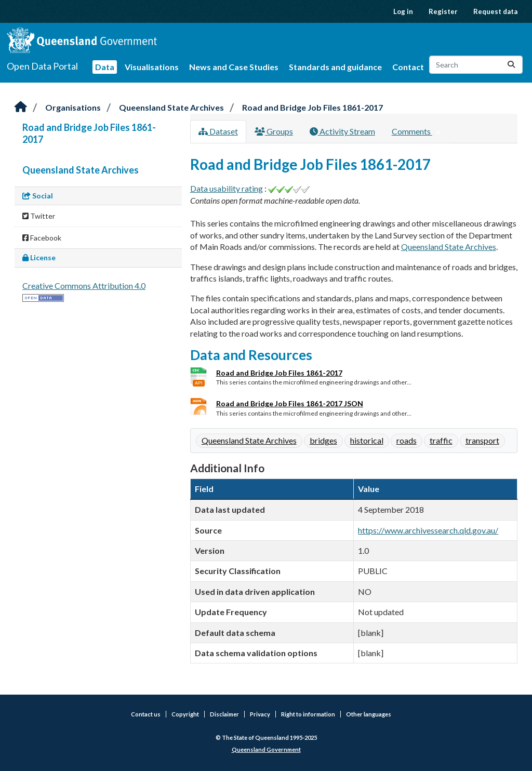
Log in (403, 11)
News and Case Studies (234, 67)
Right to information (308, 714)
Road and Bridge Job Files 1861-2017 (312, 107)
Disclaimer (224, 714)
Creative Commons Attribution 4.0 (84, 285)
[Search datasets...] (476, 65)
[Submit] (511, 65)
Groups (274, 131)
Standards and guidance (335, 67)
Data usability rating (227, 188)
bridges (323, 440)
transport (482, 440)
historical (367, 440)
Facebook (42, 238)
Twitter (39, 216)
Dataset (218, 131)
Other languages (369, 714)
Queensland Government (266, 749)
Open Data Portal (42, 66)
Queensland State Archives (171, 107)
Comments (418, 132)
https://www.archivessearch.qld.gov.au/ (428, 530)
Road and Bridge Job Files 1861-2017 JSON (290, 403)
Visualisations (152, 67)
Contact (408, 67)
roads (407, 440)
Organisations (73, 107)
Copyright (185, 714)
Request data (495, 11)
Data (105, 67)
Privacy (260, 714)
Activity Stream (342, 131)
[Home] (21, 107)
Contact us (146, 714)
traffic (441, 440)
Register (443, 11)
